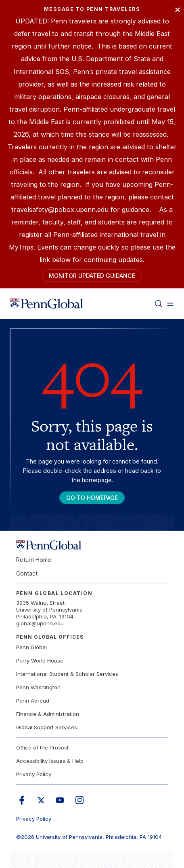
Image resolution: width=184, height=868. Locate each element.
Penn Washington (38, 687)
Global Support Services (47, 727)
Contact (27, 573)
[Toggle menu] (170, 304)
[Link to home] (47, 304)
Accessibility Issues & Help (50, 761)
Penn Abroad (33, 701)
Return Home (34, 560)
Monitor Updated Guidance (92, 276)
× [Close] (178, 9)
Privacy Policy (34, 774)
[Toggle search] (159, 304)
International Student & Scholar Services (67, 674)
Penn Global (31, 647)
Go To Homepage (92, 498)
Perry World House (40, 661)
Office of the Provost (42, 747)
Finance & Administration (48, 714)
